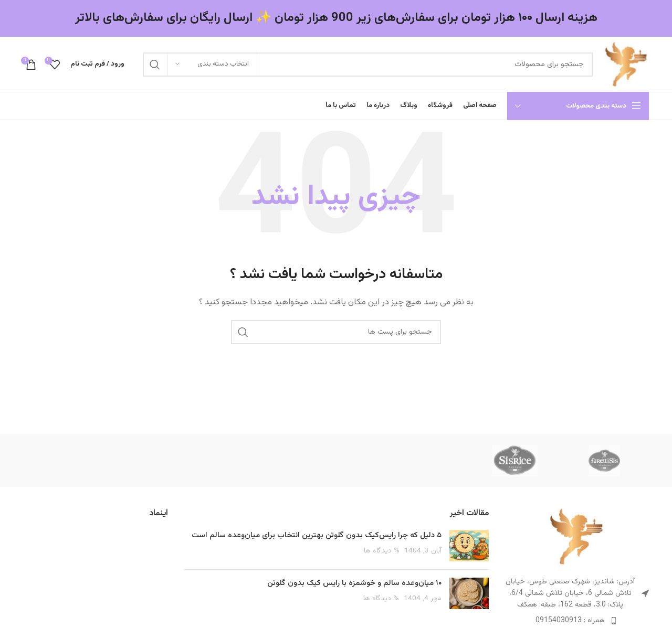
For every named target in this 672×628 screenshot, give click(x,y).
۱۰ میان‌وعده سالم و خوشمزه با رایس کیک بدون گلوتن (354, 583)
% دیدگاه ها (382, 551)
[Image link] (576, 536)
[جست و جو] (368, 65)
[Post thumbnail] (469, 546)
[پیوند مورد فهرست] (577, 621)
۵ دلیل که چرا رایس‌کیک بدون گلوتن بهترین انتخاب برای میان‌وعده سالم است (317, 535)
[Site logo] (626, 64)
